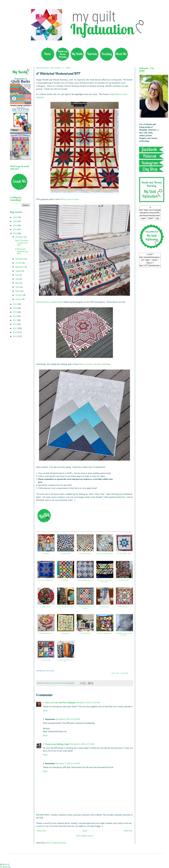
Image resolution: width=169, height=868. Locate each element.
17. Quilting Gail (65, 633)
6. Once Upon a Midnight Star (46, 580)
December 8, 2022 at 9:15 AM (82, 744)
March (18, 291)
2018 (15, 316)
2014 (15, 332)
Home (85, 831)
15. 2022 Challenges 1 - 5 (124, 607)
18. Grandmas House (85, 633)
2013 (15, 336)
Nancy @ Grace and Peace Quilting (60, 703)
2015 (15, 328)
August (18, 271)
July (17, 275)
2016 (15, 324)
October (19, 263)
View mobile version (85, 836)
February (19, 295)
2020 (15, 308)
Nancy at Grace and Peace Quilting (95, 364)
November (20, 259)
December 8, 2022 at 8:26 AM (68, 719)
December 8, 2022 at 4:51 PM (68, 763)
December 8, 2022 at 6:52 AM (88, 703)
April (18, 287)
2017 (15, 320)
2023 (15, 229)
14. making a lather (104, 607)
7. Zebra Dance (65, 580)
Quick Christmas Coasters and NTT (22, 243)
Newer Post (41, 831)
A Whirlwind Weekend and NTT (21, 252)
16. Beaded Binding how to (46, 633)
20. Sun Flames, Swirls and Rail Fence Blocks (124, 634)
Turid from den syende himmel (50, 302)
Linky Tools (115, 673)
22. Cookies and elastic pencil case (65, 661)
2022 (15, 233)
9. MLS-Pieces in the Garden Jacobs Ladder (104, 581)
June (17, 279)
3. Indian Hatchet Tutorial (85, 554)
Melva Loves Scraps (69, 199)
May (17, 283)
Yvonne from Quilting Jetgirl (57, 744)
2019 (15, 312)
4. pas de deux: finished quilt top (104, 554)
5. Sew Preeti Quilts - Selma (124, 554)
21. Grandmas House (45, 660)
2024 (15, 225)
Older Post (128, 831)
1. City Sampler (46, 554)
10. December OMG (124, 580)
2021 (15, 304)
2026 (15, 217)
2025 (15, 221)
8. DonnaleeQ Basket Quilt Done (85, 580)
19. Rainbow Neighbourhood (104, 633)
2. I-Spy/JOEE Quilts (65, 554)
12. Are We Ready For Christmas (65, 607)
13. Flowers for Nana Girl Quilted (85, 608)
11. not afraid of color (45, 607)
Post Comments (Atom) (56, 843)
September (20, 267)
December (20, 237)
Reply (45, 711)
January (19, 299)
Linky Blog (124, 673)
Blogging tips (5, 867)
